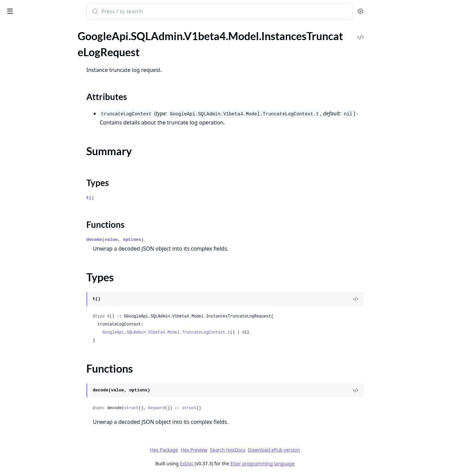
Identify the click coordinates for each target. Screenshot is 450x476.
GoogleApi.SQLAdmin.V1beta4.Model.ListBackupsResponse (48, 128)
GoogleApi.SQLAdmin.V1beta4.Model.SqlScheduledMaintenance (48, 462)
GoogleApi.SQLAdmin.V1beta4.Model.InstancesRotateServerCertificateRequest (48, 44)
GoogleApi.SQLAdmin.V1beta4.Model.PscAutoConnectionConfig (48, 263)
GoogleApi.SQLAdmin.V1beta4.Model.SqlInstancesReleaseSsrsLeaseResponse (48, 399)
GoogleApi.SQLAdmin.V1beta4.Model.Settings (48, 344)
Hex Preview (244, 450)
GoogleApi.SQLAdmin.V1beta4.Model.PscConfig (48, 272)
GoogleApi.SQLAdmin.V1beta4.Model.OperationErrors (48, 200)
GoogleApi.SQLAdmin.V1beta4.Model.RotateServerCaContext (48, 317)
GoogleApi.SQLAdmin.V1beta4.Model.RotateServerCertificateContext (48, 326)
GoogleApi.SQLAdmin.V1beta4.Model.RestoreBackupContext (48, 308)
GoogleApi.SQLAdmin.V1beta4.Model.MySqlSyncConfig (48, 164)
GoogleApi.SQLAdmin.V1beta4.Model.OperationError (48, 191)
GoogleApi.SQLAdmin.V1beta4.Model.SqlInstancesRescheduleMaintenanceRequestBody (48, 408)
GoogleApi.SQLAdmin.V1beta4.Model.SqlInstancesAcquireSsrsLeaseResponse (48, 371)
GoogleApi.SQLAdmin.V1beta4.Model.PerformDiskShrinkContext (48, 245)
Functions (23, 88)
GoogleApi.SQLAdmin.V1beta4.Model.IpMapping (48, 119)
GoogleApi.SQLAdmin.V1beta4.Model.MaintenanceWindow (48, 146)
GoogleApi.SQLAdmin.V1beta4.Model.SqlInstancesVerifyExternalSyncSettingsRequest (48, 435)
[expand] (94, 36)
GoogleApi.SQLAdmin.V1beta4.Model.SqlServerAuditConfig (48, 471)
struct (182, 408)
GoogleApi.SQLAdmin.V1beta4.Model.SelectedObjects (48, 335)
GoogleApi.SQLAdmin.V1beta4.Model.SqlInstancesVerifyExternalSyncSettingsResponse (48, 444)
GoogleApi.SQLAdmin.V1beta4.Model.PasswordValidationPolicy (48, 236)
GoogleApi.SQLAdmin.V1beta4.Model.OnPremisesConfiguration (48, 173)
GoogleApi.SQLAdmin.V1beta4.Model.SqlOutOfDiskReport (48, 453)
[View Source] (406, 299)
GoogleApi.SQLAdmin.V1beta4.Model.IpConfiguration (48, 110)
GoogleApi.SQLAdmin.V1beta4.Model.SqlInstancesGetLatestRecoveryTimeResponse (48, 390)
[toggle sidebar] (92, 11)
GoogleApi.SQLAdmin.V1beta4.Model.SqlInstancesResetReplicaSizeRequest (48, 417)
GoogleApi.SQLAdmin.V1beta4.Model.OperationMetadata (48, 209)
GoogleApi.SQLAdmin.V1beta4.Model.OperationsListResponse (48, 218)
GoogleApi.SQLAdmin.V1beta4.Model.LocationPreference (48, 137)
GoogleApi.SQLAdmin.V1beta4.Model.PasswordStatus (48, 227)
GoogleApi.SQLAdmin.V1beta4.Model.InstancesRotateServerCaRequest (48, 35)
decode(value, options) (165, 240)
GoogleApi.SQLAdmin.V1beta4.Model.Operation (48, 182)
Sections (21, 64)
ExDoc (237, 463)
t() (140, 198)
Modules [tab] (40, 29)
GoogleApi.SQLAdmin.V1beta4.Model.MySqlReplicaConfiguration (48, 155)
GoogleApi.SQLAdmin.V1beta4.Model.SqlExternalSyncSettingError (48, 362)
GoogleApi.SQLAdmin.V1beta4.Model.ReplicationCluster (48, 290)
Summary (23, 72)
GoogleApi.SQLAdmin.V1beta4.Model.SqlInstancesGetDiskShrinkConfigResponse (48, 380)
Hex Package (214, 450)
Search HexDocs (278, 450)
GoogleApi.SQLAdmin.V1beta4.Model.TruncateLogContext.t (216, 332)
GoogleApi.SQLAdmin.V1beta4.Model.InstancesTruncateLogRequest (48, 53)
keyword (207, 408)
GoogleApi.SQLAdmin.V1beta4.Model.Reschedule (48, 299)
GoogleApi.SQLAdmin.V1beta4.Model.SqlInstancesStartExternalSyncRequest (48, 426)
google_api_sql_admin (36, 8)
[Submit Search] (145, 12)
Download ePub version (324, 450)
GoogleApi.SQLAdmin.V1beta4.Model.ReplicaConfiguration (48, 281)
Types (18, 80)
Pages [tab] (12, 29)
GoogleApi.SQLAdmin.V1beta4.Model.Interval (48, 101)
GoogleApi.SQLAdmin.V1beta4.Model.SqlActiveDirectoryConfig (48, 353)
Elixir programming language (313, 463)
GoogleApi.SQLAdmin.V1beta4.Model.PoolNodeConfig (48, 254)
